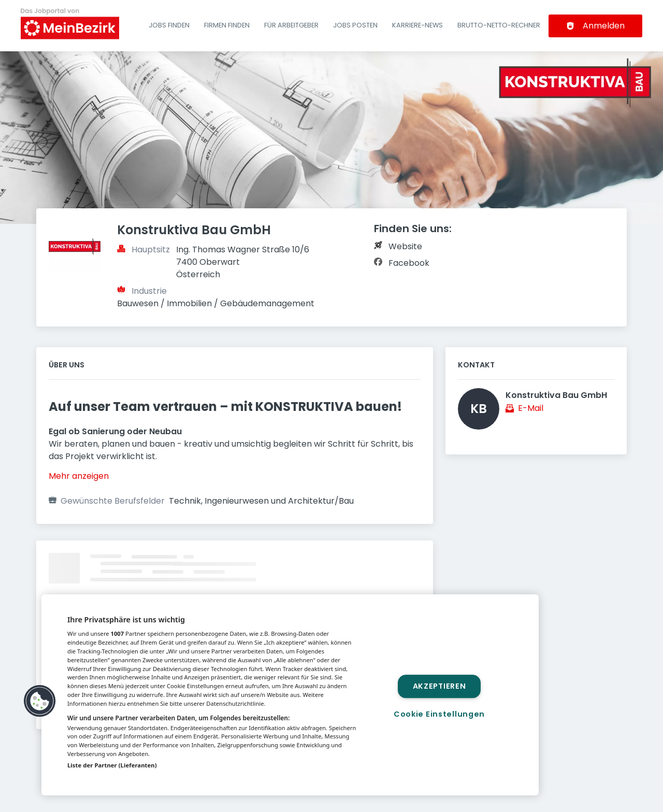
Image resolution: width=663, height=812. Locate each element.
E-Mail (531, 408)
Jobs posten (355, 25)
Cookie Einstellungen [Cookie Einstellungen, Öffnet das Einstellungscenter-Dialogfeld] (439, 714)
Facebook (409, 263)
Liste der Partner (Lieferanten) (112, 765)
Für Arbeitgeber (291, 25)
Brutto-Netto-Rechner (499, 25)
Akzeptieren (439, 686)
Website (405, 246)
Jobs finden (169, 25)
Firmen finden (227, 25)
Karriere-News (417, 25)
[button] (40, 701)
